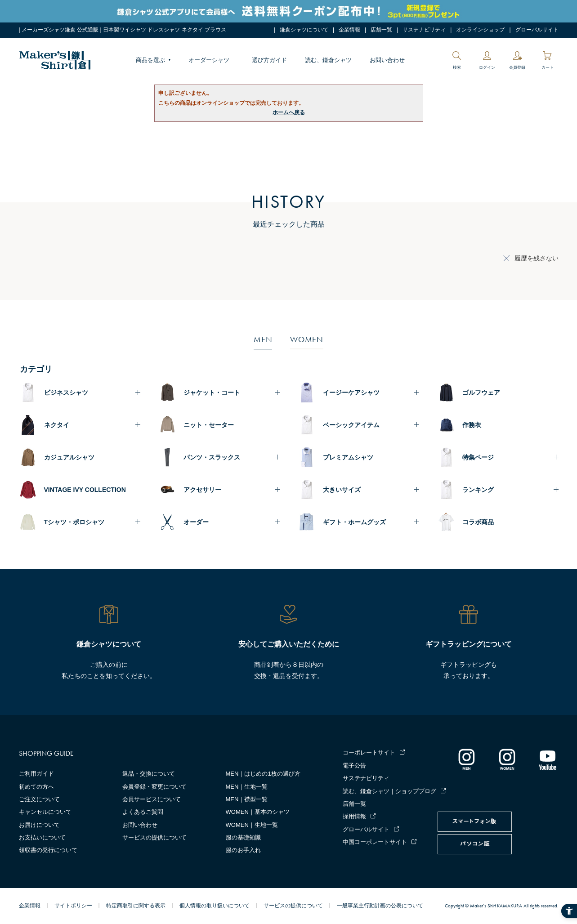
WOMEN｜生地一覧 (252, 825)
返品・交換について (149, 774)
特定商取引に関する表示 (136, 906)
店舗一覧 (381, 30)
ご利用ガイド (36, 774)
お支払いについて (42, 837)
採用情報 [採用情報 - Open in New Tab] (354, 816)
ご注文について (39, 799)
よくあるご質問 (143, 812)
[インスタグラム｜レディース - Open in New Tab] (507, 759)
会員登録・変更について (154, 787)
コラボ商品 (478, 522)
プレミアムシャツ (348, 457)
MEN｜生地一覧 (247, 787)
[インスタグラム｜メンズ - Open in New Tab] (466, 759)
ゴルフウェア (481, 393)
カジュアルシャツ (69, 457)
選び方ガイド (269, 60)
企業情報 (349, 30)
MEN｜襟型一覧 (247, 799)
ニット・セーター (209, 425)
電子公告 (354, 766)
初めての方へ (36, 787)
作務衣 (472, 425)
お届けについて (39, 825)
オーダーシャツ (209, 60)
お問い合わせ (387, 60)
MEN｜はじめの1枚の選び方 (263, 774)
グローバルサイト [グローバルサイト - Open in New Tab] (537, 30)
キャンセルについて (45, 812)
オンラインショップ (480, 30)
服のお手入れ (243, 850)
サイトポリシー (73, 906)
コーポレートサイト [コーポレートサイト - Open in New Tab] (369, 752)
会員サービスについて (152, 799)
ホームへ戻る (289, 112)
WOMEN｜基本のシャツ (258, 812)
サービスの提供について (154, 837)
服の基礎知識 (243, 837)
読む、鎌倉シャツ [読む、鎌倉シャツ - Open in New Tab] (328, 60)
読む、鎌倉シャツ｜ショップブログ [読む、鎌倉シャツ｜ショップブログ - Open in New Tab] (389, 791)
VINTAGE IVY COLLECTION (85, 490)
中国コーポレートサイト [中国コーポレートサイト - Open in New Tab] (375, 842)
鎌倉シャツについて (304, 30)
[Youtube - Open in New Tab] (547, 759)
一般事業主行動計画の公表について (380, 906)
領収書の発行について (48, 850)
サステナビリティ (424, 30)
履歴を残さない (537, 258)
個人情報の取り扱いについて (215, 906)
